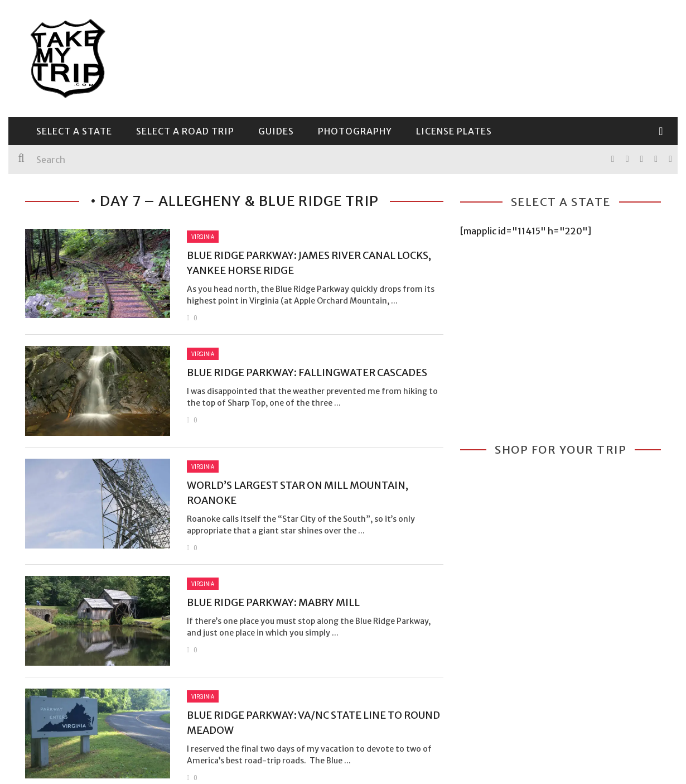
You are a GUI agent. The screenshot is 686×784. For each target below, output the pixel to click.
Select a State (74, 131)
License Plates (454, 131)
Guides (276, 131)
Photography (355, 131)
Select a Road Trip (185, 131)
